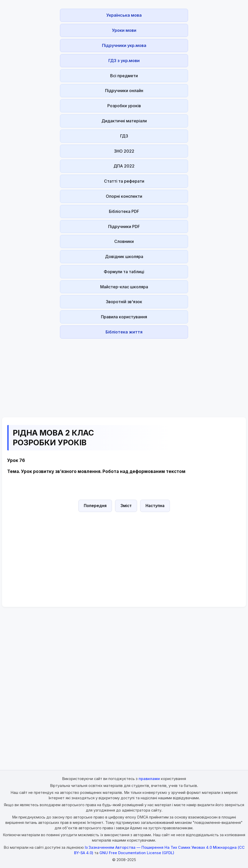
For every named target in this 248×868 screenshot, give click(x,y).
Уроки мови (124, 30)
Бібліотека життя (124, 332)
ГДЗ (124, 136)
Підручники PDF (124, 226)
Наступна (155, 506)
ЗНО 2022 (124, 151)
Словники (124, 241)
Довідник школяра (124, 257)
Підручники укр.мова (124, 45)
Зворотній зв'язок (124, 302)
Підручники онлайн (124, 91)
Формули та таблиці (124, 272)
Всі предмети (124, 76)
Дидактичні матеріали (124, 121)
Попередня (95, 506)
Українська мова (124, 15)
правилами (149, 779)
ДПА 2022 (124, 166)
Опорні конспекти (124, 196)
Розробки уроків (124, 106)
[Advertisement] (124, 377)
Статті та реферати (124, 181)
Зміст (126, 506)
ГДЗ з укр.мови (124, 61)
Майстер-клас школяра (124, 287)
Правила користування (124, 317)
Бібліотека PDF (124, 211)
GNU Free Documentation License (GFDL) (137, 853)
